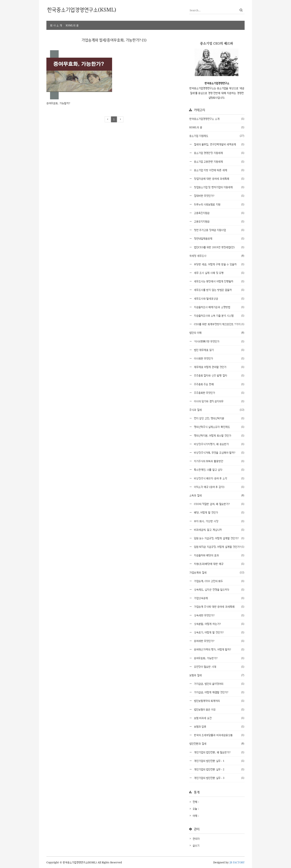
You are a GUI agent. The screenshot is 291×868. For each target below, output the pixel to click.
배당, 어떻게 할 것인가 (219, 512)
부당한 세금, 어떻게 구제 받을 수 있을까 (219, 264)
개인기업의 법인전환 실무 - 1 (219, 761)
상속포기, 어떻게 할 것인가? (219, 632)
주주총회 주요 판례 (219, 384)
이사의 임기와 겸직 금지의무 (219, 401)
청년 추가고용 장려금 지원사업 (219, 230)
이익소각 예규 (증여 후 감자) (219, 487)
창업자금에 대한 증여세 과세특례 (219, 179)
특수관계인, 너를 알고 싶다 (219, 470)
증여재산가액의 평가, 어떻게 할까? (219, 649)
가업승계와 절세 (217, 572)
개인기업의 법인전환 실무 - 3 (219, 778)
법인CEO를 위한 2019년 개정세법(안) (219, 247)
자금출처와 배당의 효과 (219, 555)
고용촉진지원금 (219, 213)
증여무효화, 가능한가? (219, 658)
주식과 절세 (217, 410)
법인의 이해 (217, 333)
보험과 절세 (217, 675)
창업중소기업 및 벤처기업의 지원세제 (219, 187)
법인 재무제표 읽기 (219, 350)
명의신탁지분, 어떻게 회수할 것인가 (219, 435)
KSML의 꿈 (72, 25)
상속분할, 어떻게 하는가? (219, 624)
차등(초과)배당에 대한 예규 (219, 564)
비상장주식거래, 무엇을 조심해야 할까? (219, 453)
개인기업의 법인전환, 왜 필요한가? (219, 752)
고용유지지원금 (219, 221)
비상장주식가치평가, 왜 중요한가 (219, 444)
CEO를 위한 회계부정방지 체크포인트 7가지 (219, 324)
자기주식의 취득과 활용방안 (219, 461)
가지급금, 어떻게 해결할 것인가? (219, 692)
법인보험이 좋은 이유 (219, 709)
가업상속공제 (219, 598)
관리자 (196, 839)
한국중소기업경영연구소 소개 (217, 119)
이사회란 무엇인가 (219, 358)
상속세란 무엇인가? (219, 615)
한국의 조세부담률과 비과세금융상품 (219, 735)
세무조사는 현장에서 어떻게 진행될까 (219, 281)
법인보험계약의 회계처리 (219, 701)
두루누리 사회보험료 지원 (219, 204)
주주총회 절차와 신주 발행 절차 (219, 375)
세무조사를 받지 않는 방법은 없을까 (219, 290)
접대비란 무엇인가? (219, 196)
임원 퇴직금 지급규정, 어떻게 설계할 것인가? (219, 547)
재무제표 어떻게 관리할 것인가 (219, 367)
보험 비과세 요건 (219, 718)
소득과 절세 (217, 495)
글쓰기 (196, 845)
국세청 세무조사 (217, 256)
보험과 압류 (219, 726)
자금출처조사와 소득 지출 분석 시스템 (219, 316)
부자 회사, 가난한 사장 (219, 521)
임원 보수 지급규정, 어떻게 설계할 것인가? (219, 538)
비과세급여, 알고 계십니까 (219, 530)
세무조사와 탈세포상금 (219, 299)
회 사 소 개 (56, 25)
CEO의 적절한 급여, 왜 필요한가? (219, 504)
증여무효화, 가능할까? (58, 103)
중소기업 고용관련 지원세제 (219, 162)
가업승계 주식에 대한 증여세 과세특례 (219, 607)
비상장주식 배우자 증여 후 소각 (219, 478)
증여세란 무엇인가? (219, 641)
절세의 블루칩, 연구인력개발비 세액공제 (219, 144)
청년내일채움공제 (219, 238)
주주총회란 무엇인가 (219, 393)
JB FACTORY (237, 862)
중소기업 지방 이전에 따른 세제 (219, 170)
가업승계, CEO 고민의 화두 (219, 581)
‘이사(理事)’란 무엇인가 (219, 341)
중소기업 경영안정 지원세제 (219, 153)
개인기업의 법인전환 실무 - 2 (219, 769)
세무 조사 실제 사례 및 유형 (219, 273)
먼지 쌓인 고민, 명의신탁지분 (219, 418)
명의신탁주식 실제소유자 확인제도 (219, 427)
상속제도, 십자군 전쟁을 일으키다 (219, 590)
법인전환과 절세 (217, 744)
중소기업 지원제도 (217, 136)
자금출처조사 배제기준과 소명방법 (219, 307)
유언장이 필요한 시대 (219, 667)
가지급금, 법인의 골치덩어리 (219, 684)
